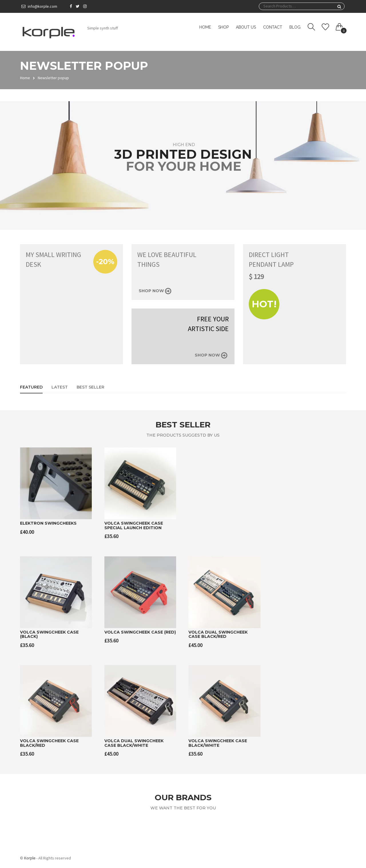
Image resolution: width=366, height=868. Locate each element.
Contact (273, 27)
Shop (223, 27)
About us (246, 27)
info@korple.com (42, 6)
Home (205, 27)
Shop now (155, 291)
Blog (295, 27)
